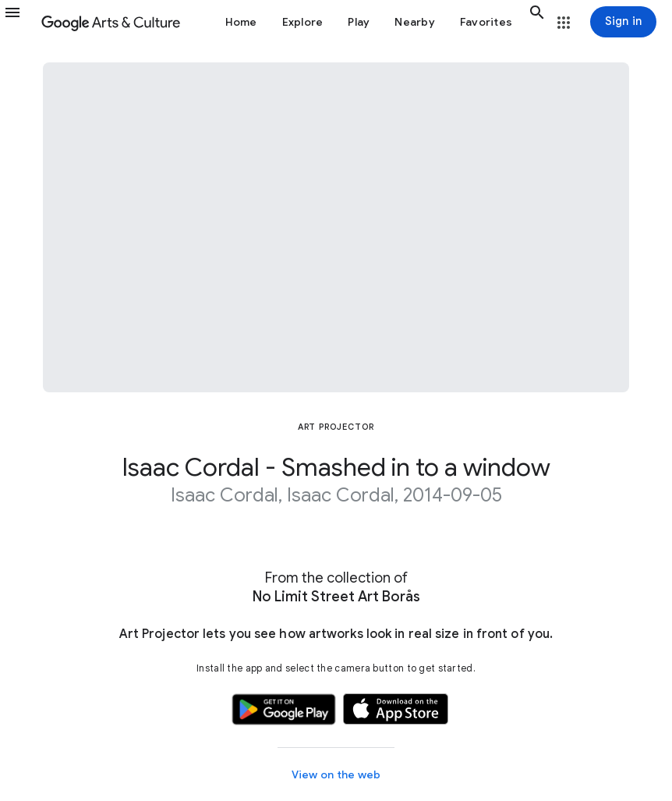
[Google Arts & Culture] (111, 22)
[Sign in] (623, 22)
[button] (19, 22)
